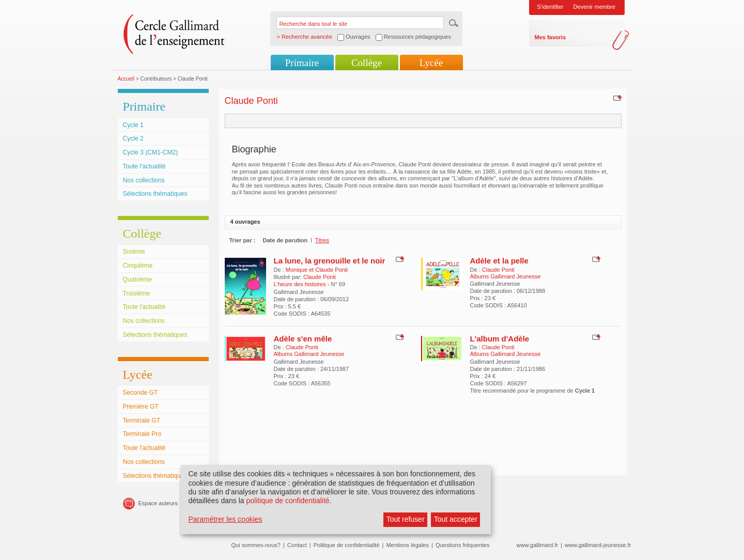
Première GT (141, 407)
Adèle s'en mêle (303, 339)
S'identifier (551, 7)
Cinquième (138, 266)
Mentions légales (407, 545)
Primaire (302, 63)
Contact (297, 545)
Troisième (137, 293)
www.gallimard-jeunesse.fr (598, 545)
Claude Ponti (320, 277)
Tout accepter (456, 519)
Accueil (126, 79)
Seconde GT (141, 393)
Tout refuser (406, 519)
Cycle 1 (133, 125)
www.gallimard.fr (538, 545)
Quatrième (137, 279)
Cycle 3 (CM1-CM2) (151, 152)
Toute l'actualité (144, 166)
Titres (322, 240)
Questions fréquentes (463, 545)
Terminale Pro (142, 434)
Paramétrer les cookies (225, 519)
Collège (367, 63)
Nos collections (144, 180)
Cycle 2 (133, 138)
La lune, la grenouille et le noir (330, 261)
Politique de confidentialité (347, 545)
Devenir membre (594, 7)
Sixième (134, 252)
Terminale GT (142, 421)
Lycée (431, 63)
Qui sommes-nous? (256, 545)
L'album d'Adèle (500, 339)
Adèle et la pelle (499, 261)
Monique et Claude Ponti (317, 270)
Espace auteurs (158, 503)
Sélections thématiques (155, 194)
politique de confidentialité (288, 501)
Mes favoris (551, 37)
